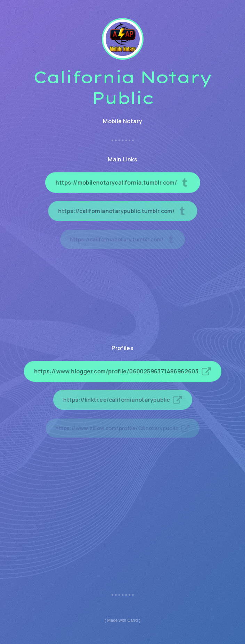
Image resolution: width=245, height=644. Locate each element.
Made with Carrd (122, 620)
